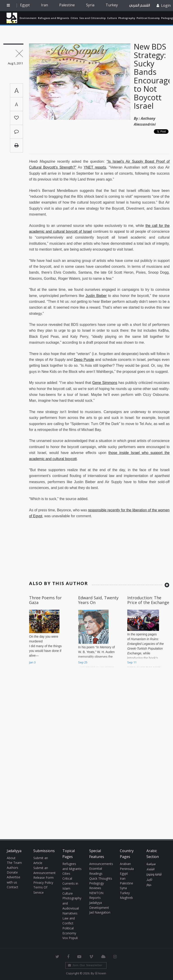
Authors (13, 868)
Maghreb (126, 898)
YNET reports (95, 167)
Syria (90, 5)
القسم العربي (139, 5)
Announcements (101, 864)
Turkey (112, 5)
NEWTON (96, 893)
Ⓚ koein (100, 973)
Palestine (67, 5)
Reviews (95, 888)
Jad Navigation (100, 912)
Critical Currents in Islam (70, 884)
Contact (13, 887)
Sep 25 (83, 662)
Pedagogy (97, 883)
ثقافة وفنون (154, 874)
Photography (127, 18)
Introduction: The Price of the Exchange (148, 600)
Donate (12, 872)
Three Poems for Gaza (45, 600)
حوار (149, 885)
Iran (44, 5)
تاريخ (149, 880)
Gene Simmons (105, 383)
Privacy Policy (43, 882)
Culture (112, 18)
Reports (95, 898)
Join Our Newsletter (85, 965)
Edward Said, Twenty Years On (98, 600)
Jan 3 (32, 662)
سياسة (151, 864)
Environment (28, 18)
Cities (74, 18)
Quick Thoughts (101, 878)
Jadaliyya (12, 18)
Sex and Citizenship (92, 18)
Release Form (43, 878)
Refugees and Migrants (53, 18)
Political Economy (148, 18)
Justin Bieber (96, 296)
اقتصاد (150, 869)
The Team (14, 863)
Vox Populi (70, 938)
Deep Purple (84, 360)
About (11, 858)
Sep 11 (132, 662)
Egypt (25, 5)
